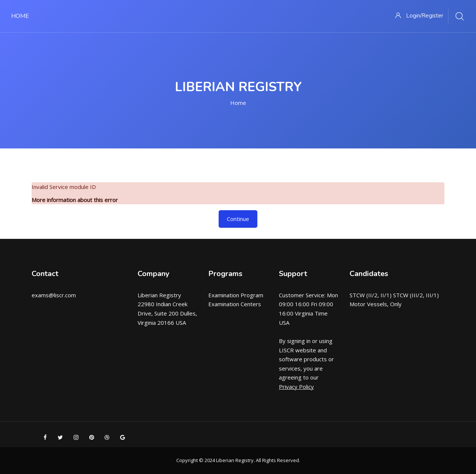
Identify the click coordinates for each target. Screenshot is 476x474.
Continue (238, 219)
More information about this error (75, 200)
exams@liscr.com (54, 295)
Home (238, 103)
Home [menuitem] (20, 16)
